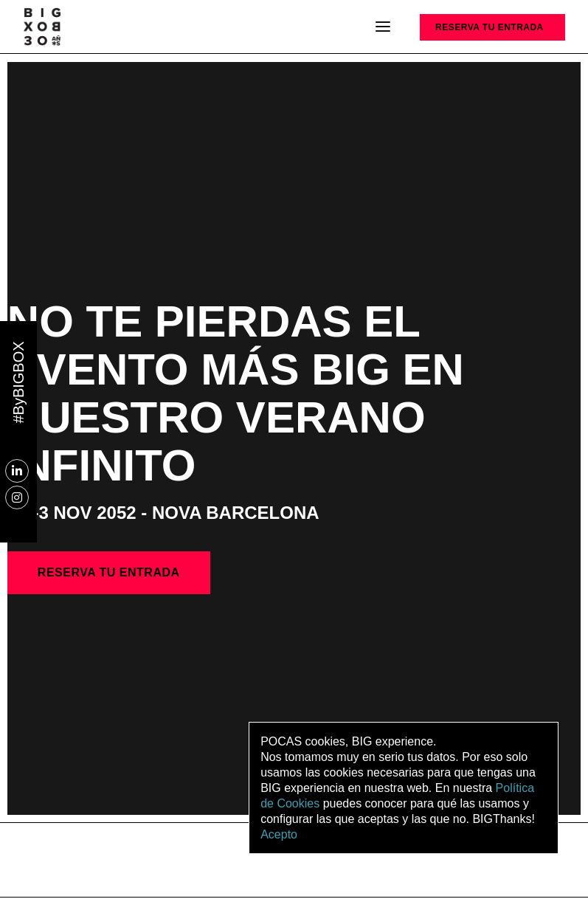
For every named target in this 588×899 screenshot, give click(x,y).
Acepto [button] (279, 834)
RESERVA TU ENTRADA (490, 27)
